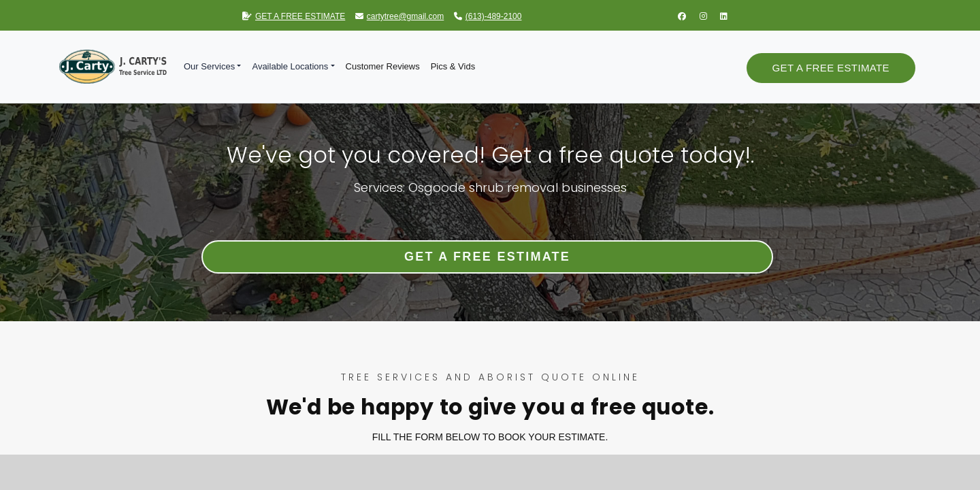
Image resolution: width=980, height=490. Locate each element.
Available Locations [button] (290, 66)
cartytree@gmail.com (400, 16)
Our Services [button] (209, 66)
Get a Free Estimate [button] (831, 68)
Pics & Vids (453, 66)
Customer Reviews (383, 66)
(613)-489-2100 (488, 16)
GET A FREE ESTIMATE (294, 16)
